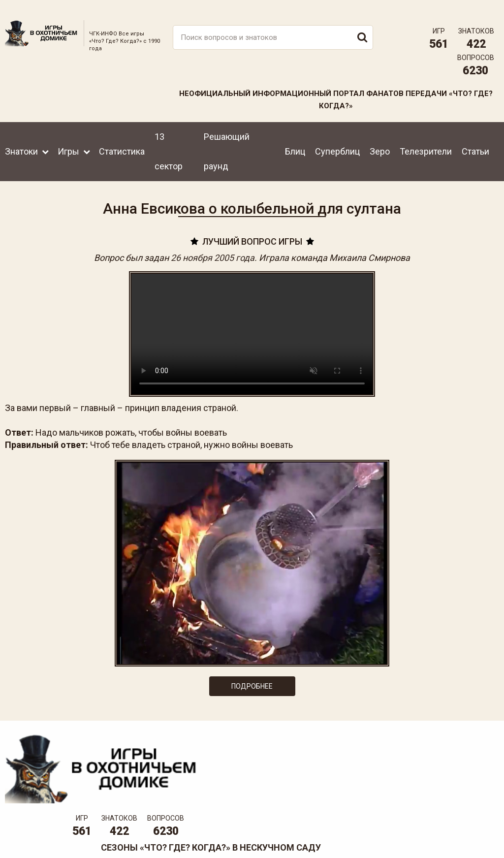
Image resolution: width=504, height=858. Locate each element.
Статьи (475, 141)
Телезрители (426, 141)
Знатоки (21, 141)
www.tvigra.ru (325, 797)
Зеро (380, 141)
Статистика (122, 141)
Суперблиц (337, 141)
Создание (464, 831)
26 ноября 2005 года (213, 251)
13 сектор (169, 141)
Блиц (295, 141)
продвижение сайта (476, 837)
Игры (68, 141)
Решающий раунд (227, 141)
